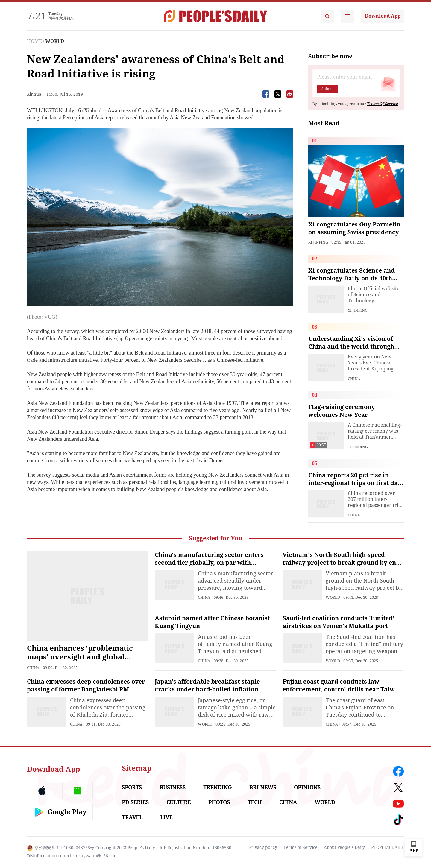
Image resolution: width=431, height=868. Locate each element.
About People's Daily (344, 847)
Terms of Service (301, 847)
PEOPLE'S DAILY (388, 847)
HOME (34, 41)
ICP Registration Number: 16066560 (195, 848)
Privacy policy (263, 847)
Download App (383, 16)
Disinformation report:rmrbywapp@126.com (72, 856)
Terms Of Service (382, 104)
